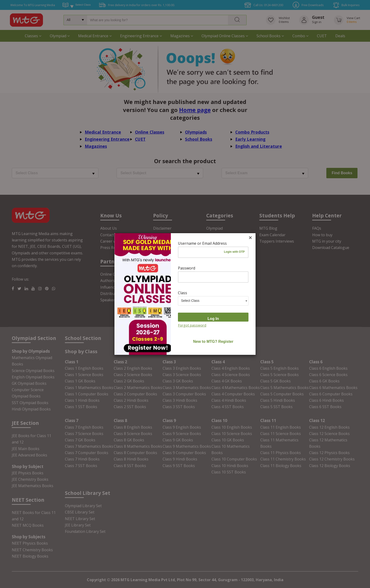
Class (183, 293)
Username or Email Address (202, 243)
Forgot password (192, 325)
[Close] (250, 238)
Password (187, 268)
